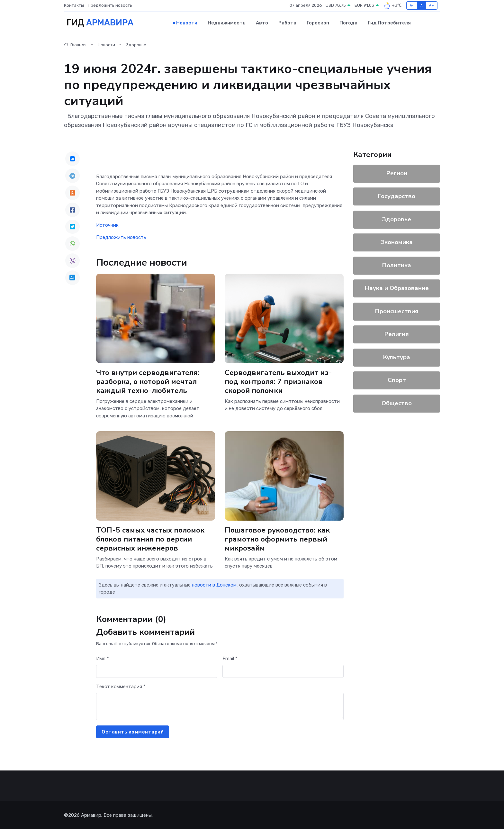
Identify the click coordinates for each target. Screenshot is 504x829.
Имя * (103, 659)
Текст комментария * (121, 687)
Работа (287, 23)
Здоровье (136, 45)
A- (412, 5)
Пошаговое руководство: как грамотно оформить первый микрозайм (277, 539)
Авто (262, 23)
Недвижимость (227, 23)
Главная (75, 45)
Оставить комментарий (133, 732)
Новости (187, 23)
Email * (230, 659)
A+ (432, 5)
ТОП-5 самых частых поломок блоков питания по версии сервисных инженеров (150, 539)
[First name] (157, 671)
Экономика (397, 242)
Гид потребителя (389, 23)
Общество (397, 403)
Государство (397, 196)
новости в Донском (214, 585)
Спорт (397, 380)
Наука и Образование (397, 288)
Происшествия (397, 311)
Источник (107, 225)
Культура (397, 357)
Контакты (74, 5)
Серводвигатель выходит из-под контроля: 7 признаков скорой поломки (278, 382)
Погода (348, 23)
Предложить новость (110, 5)
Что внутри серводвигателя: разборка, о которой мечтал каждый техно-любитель (148, 382)
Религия (397, 334)
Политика (397, 265)
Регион (397, 173)
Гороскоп (318, 23)
